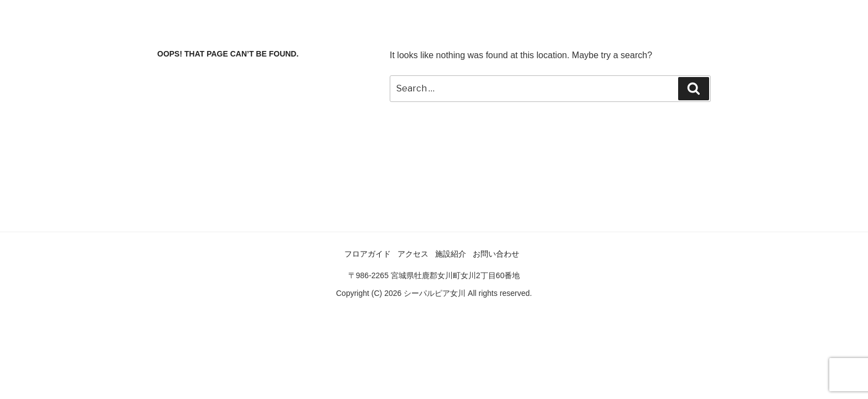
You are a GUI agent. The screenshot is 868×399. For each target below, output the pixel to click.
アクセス (413, 254)
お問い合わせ (496, 254)
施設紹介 (451, 254)
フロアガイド (368, 254)
